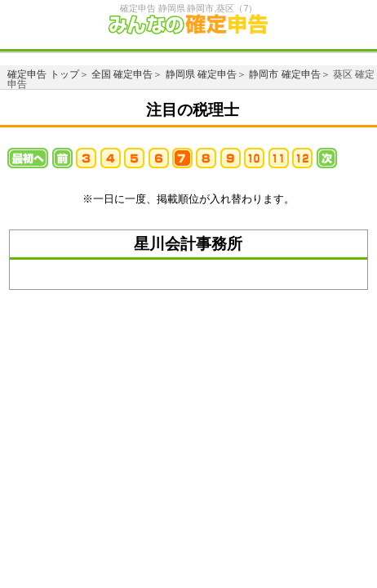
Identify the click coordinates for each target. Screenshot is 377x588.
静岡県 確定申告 (201, 74)
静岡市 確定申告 (284, 74)
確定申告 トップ (43, 74)
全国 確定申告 (122, 74)
